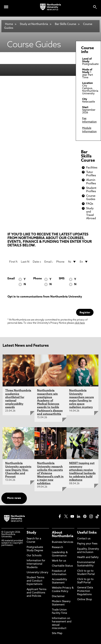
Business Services (63, 542)
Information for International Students (36, 564)
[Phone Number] (60, 262)
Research (57, 547)
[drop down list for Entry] (84, 262)
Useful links (87, 533)
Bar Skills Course (66, 24)
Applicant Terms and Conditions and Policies (36, 593)
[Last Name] (25, 262)
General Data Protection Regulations (85, 591)
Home (9, 24)
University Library (37, 573)
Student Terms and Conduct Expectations (35, 581)
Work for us (59, 561)
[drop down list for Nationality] (72, 262)
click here (80, 323)
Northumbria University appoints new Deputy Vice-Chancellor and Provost (18, 470)
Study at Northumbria (34, 24)
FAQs (90, 204)
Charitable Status (62, 566)
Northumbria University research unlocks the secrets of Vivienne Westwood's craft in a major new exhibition (50, 473)
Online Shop (85, 600)
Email (11, 279)
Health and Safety (88, 557)
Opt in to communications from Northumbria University (45, 297)
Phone (38, 279)
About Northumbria (63, 534)
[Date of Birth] (37, 262)
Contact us (84, 539)
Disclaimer (58, 596)
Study (31, 533)
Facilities (92, 168)
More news (14, 498)
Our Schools (34, 556)
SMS (62, 279)
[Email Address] (49, 262)
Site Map (57, 633)
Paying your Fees (87, 544)
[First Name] (13, 262)
